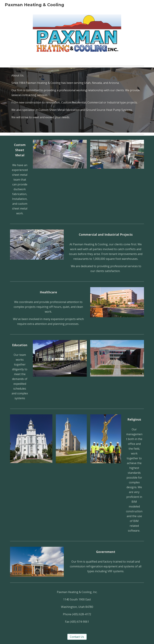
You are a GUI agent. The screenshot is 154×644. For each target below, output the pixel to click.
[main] (77, 100)
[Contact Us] (77, 637)
